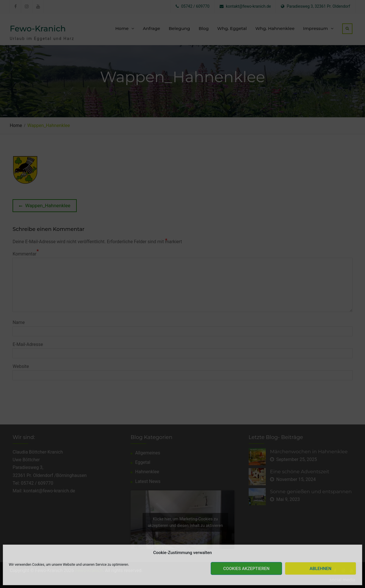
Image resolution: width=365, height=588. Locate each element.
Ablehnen (321, 569)
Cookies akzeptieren (246, 569)
